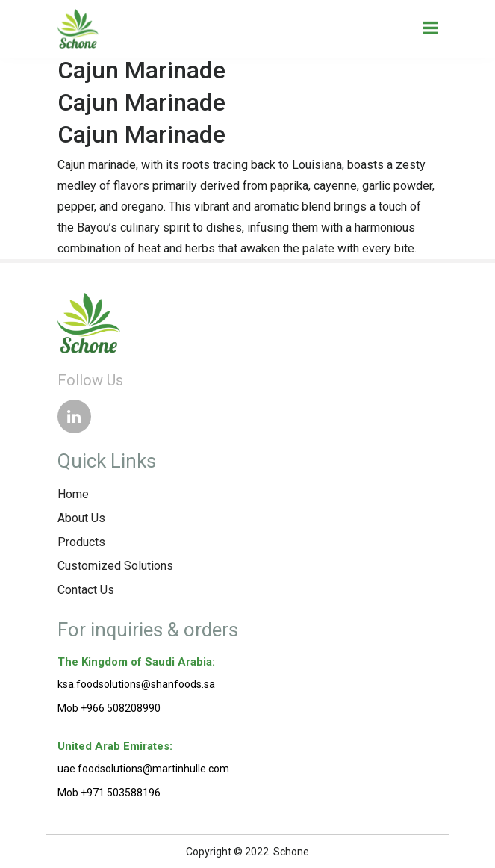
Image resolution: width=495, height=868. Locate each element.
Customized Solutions (115, 566)
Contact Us (86, 590)
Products (81, 542)
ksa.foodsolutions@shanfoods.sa (136, 684)
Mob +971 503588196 (109, 793)
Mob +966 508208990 (109, 708)
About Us (81, 518)
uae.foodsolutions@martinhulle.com (143, 769)
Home (73, 494)
